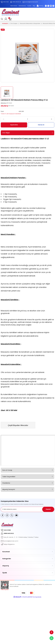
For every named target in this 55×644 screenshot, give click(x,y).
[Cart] (10, 19)
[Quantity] (27, 119)
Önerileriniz (6, 483)
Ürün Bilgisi (6, 133)
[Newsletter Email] (27, 509)
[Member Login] (6, 19)
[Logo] (10, 12)
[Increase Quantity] (52, 119)
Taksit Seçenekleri (9, 477)
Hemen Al (41, 125)
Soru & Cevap (7, 470)
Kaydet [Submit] (48, 509)
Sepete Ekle (14, 125)
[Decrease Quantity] (3, 119)
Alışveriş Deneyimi (9, 489)
